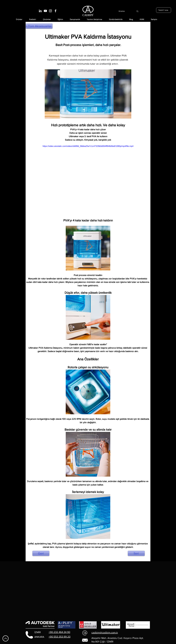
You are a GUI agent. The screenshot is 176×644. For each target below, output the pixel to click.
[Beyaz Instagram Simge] (50, 11)
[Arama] (124, 11)
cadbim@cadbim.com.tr (105, 633)
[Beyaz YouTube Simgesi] (45, 11)
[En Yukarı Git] (6, 638)
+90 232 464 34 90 (59, 632)
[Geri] (41, 553)
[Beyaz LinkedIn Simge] (40, 11)
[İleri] (136, 553)
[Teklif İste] (164, 10)
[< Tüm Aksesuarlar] (39, 26)
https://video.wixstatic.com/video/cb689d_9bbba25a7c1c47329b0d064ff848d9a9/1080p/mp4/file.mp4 (88, 146)
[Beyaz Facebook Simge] (56, 11)
